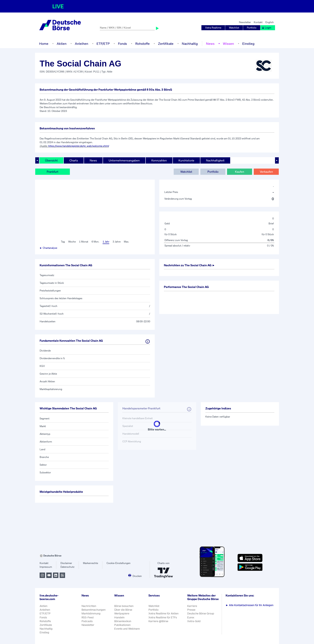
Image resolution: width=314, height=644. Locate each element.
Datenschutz (67, 567)
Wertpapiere (122, 613)
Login (266, 28)
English (270, 22)
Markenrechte (90, 563)
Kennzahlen (159, 160)
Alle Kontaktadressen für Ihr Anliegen (249, 605)
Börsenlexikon (123, 621)
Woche (72, 242)
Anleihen (82, 44)
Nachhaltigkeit (215, 160)
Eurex (191, 617)
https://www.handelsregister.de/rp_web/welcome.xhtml (78, 146)
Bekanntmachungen (94, 610)
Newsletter (245, 22)
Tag (63, 242)
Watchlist (234, 28)
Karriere (192, 606)
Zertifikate (166, 44)
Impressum (46, 567)
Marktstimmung (91, 613)
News (210, 44)
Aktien (62, 44)
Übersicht (51, 160)
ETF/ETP (103, 44)
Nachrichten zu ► (189, 265)
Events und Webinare (127, 629)
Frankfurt (53, 172)
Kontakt (258, 22)
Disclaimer (66, 563)
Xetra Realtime (213, 28)
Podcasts (87, 621)
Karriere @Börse (158, 621)
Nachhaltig (190, 44)
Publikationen (122, 625)
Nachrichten (89, 606)
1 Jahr (106, 242)
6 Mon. (95, 242)
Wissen (228, 44)
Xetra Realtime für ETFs (163, 617)
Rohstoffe (143, 44)
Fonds (122, 44)
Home (44, 44)
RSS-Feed (88, 617)
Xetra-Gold (194, 621)
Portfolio (252, 28)
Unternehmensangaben (124, 160)
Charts (74, 160)
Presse (191, 610)
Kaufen (240, 172)
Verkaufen (266, 172)
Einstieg (248, 44)
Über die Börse (123, 610)
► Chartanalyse (48, 248)
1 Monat (84, 242)
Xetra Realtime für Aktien (163, 613)
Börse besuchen (124, 606)
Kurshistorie (186, 160)
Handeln (119, 617)
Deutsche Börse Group (201, 613)
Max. (126, 242)
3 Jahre (117, 242)
